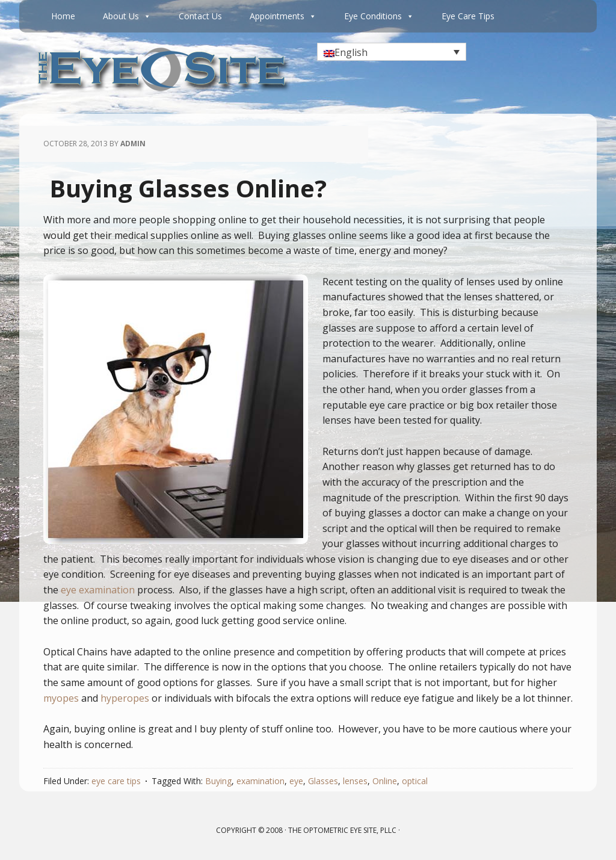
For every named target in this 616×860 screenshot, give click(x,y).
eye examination (98, 590)
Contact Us (200, 16)
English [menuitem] (351, 52)
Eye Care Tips (468, 16)
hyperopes (125, 698)
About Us (127, 16)
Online (385, 781)
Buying (218, 781)
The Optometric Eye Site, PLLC (342, 830)
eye (296, 781)
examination (260, 781)
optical (415, 781)
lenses (355, 781)
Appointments (283, 16)
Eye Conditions (379, 16)
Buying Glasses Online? (188, 188)
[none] (392, 52)
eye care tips (116, 781)
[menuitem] (392, 52)
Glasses (323, 781)
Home (63, 16)
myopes (61, 698)
